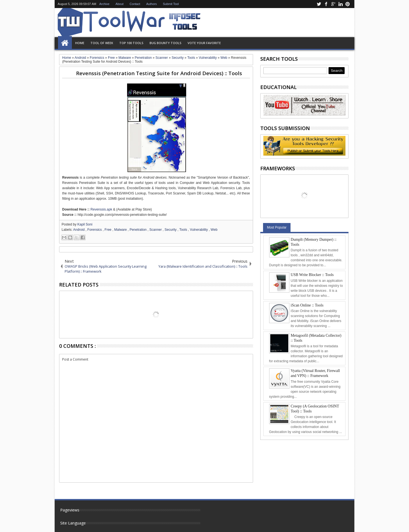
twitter (319, 4)
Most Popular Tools (277, 229)
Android (79, 230)
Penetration (139, 230)
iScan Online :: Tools (307, 305)
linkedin (340, 4)
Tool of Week (102, 43)
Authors (152, 4)
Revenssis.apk (101, 209)
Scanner (156, 230)
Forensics (95, 230)
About (119, 4)
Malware (121, 230)
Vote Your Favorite (204, 43)
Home (65, 43)
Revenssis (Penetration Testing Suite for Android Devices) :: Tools (159, 73)
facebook (326, 4)
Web (214, 230)
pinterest (348, 4)
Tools (184, 230)
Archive (104, 4)
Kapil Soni (85, 224)
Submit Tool (171, 4)
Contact (135, 4)
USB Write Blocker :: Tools (312, 275)
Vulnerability (199, 230)
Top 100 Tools (131, 43)
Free (108, 230)
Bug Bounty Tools (166, 43)
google (333, 4)
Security (171, 230)
